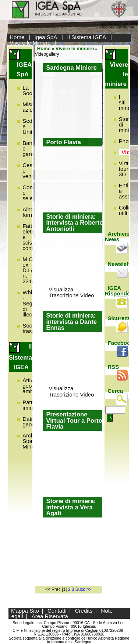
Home (17, 37)
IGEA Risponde (117, 291)
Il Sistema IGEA (86, 37)
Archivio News (117, 236)
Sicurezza (121, 318)
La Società (32, 90)
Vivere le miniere (75, 49)
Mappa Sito (25, 611)
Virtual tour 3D (127, 169)
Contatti (57, 611)
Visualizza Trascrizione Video (71, 292)
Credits (84, 611)
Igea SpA (46, 37)
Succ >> (84, 589)
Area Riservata (50, 616)
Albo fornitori (32, 212)
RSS (114, 367)
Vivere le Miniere (30, 43)
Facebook (121, 343)
